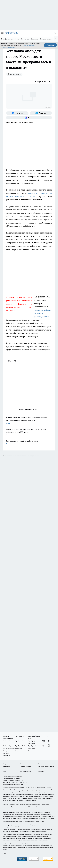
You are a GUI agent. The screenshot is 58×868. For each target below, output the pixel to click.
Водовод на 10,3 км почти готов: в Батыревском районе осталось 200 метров (29, 432)
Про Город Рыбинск (21, 746)
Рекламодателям (26, 771)
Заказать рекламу (46, 39)
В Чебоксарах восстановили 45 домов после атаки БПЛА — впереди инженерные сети (29, 420)
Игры (17, 39)
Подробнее (51, 818)
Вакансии (34, 39)
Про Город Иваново (21, 741)
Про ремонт (25, 39)
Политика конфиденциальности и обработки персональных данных (23, 822)
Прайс (5, 771)
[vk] (9, 361)
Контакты (41, 764)
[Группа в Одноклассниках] (49, 741)
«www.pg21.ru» (18, 776)
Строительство (14, 74)
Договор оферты (26, 767)
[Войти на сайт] (55, 33)
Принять (50, 45)
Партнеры (41, 771)
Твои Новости (20, 736)
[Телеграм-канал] (41, 113)
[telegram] (16, 361)
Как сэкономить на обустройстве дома (29, 443)
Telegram (5, 764)
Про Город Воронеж (9, 741)
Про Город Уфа (33, 746)
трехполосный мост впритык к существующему (43, 313)
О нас (22, 764)
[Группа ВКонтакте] (17, 113)
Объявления (6, 767)
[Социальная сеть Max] (29, 118)
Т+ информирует (7, 39)
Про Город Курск (8, 746)
